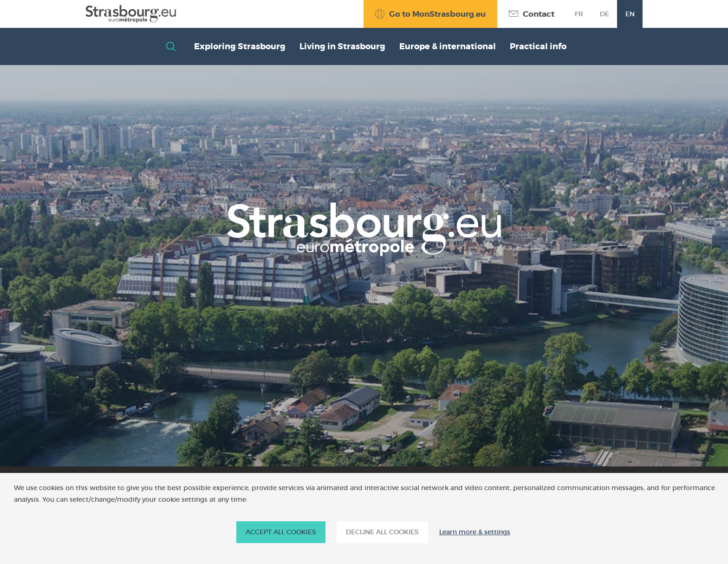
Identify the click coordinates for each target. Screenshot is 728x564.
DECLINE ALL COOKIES (382, 532)
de (604, 14)
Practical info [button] (538, 46)
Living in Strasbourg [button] (342, 46)
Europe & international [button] (448, 46)
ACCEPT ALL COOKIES (281, 532)
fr (579, 14)
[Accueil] (131, 14)
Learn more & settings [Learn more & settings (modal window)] (475, 532)
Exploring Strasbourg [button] (240, 46)
